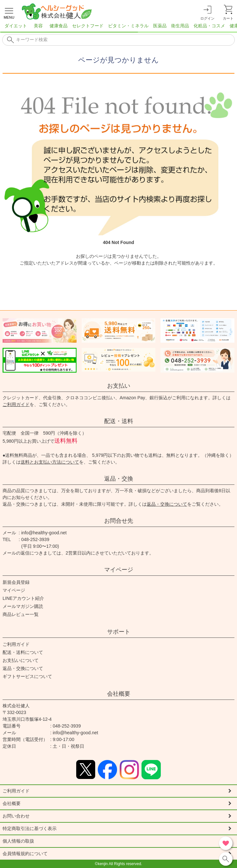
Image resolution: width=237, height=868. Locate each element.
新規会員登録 (16, 582)
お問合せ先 (119, 521)
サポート (119, 632)
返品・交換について (167, 504)
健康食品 (59, 26)
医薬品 (160, 26)
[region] (118, 28)
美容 (38, 26)
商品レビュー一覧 (21, 614)
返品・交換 (119, 479)
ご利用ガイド (16, 404)
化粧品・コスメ (209, 26)
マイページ (119, 570)
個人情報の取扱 (18, 841)
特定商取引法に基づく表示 (30, 828)
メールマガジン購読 (23, 606)
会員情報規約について (25, 854)
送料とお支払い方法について (50, 462)
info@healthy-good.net (44, 533)
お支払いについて (21, 660)
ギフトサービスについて (27, 676)
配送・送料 (119, 421)
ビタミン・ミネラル (128, 26)
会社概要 (119, 694)
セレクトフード (88, 26)
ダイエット (16, 26)
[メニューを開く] (9, 13)
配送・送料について (23, 652)
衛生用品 (180, 26)
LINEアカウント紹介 (23, 598)
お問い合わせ (16, 816)
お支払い (119, 386)
